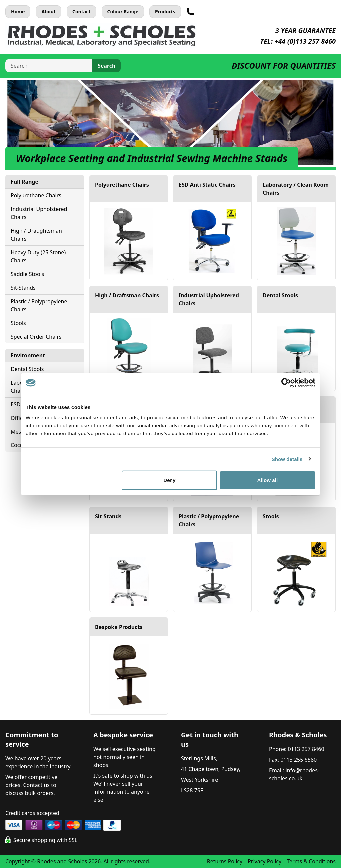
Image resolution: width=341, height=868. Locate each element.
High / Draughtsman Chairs (36, 235)
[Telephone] (190, 12)
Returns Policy (225, 861)
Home (18, 11)
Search (106, 66)
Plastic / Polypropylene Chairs (39, 305)
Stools (18, 323)
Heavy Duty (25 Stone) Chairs (38, 256)
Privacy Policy (265, 861)
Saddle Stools (27, 274)
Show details (287, 459)
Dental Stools (27, 369)
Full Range (24, 182)
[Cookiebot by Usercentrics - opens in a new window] (286, 383)
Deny (169, 480)
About (48, 11)
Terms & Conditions (311, 861)
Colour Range (123, 11)
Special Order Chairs (36, 337)
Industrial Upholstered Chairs (39, 213)
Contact (81, 11)
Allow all (268, 480)
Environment (28, 355)
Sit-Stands (23, 288)
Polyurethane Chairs (36, 195)
